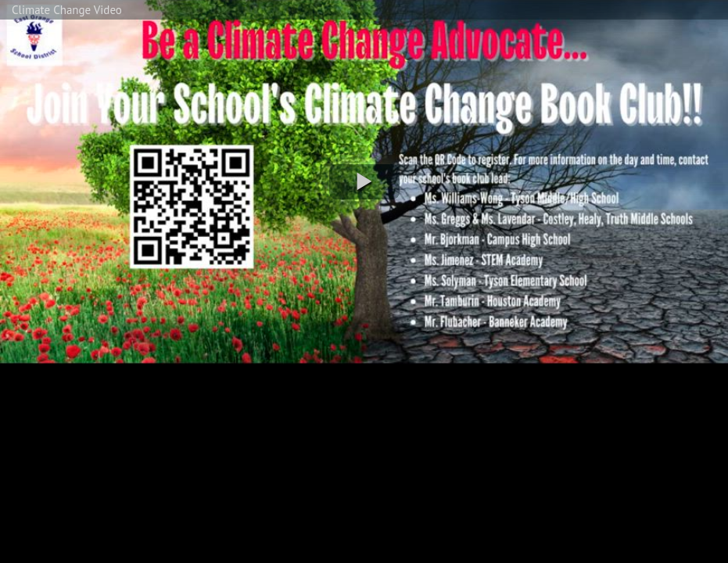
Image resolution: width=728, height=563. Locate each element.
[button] (364, 182)
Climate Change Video (67, 10)
